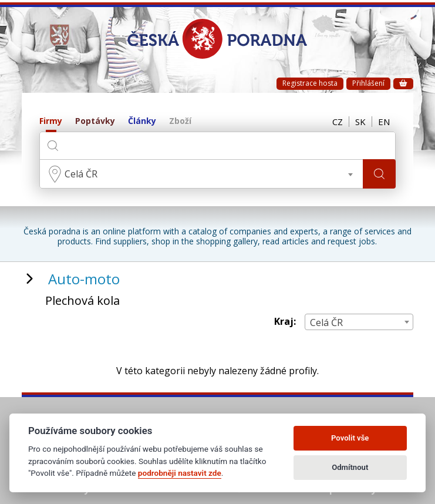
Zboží (180, 121)
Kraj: (285, 322)
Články (142, 121)
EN (384, 122)
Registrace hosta (310, 83)
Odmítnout (350, 467)
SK (360, 122)
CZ (338, 122)
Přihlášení (368, 83)
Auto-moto (84, 279)
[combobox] (201, 174)
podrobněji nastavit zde (180, 473)
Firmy (51, 121)
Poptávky (95, 121)
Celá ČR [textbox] (81, 174)
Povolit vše (350, 438)
